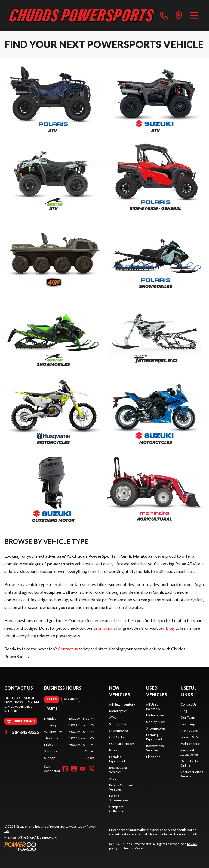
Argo (113, 778)
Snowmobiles (119, 730)
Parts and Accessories (190, 752)
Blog (184, 711)
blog (170, 628)
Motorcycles (118, 711)
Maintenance (190, 744)
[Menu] (194, 15)
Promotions (189, 730)
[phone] (164, 15)
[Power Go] (52, 846)
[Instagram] (74, 769)
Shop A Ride (35, 837)
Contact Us (188, 704)
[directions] (179, 15)
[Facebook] (65, 769)
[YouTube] (83, 769)
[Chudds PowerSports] (82, 15)
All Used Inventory (153, 706)
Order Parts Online (189, 763)
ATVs (113, 717)
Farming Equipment (117, 759)
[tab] (52, 699)
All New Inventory (122, 704)
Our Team (188, 717)
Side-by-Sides (119, 724)
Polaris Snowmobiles (119, 798)
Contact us (68, 649)
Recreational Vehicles (118, 770)
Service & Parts (191, 737)
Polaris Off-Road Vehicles (121, 787)
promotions (104, 628)
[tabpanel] (69, 738)
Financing (153, 757)
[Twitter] (91, 769)
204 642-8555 (22, 732)
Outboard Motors (122, 744)
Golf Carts (116, 737)
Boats (113, 750)
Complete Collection (117, 809)
